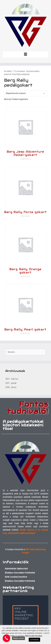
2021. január (11, 383)
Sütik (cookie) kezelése (16, 577)
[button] (25, 54)
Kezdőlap (8, 71)
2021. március (12, 379)
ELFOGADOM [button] (34, 640)
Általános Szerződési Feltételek (20, 573)
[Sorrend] (26, 93)
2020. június (11, 387)
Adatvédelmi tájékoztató (16, 569)
